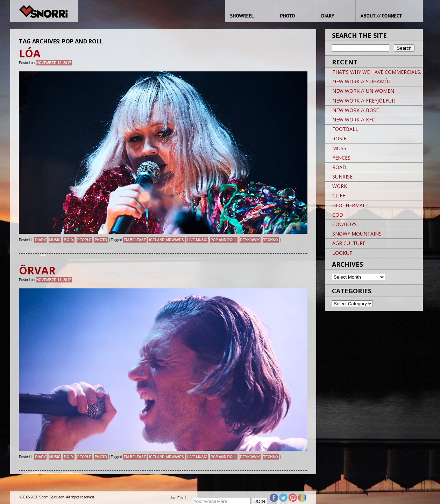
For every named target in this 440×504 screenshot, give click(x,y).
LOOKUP (342, 253)
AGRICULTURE (349, 243)
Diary (40, 240)
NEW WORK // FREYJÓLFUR (364, 101)
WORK (340, 186)
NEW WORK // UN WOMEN (363, 91)
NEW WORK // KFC (354, 120)
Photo (101, 240)
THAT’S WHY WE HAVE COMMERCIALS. (377, 72)
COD (338, 215)
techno (271, 240)
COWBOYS (345, 224)
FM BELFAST (135, 240)
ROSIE (339, 138)
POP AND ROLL (224, 240)
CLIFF (339, 195)
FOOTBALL (345, 129)
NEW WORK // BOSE (356, 110)
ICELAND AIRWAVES (166, 240)
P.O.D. (69, 240)
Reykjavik (250, 240)
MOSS (339, 148)
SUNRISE (342, 177)
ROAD (339, 167)
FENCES (341, 158)
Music (55, 240)
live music (197, 240)
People (84, 240)
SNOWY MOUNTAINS (357, 234)
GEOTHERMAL (349, 205)
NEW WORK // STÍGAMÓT (362, 81)
